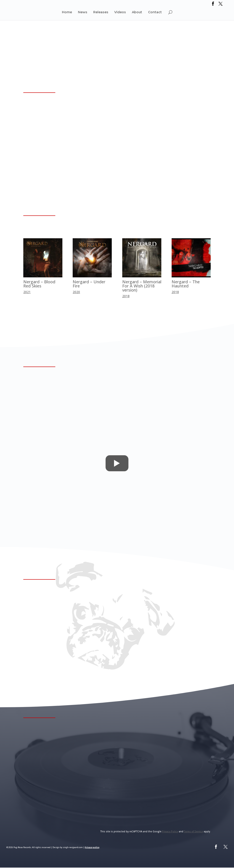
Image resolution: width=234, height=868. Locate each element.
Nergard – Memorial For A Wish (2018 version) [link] (142, 286)
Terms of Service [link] (193, 832)
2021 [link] (27, 292)
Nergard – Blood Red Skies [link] (39, 284)
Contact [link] (155, 12)
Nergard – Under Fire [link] (89, 284)
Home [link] (67, 12)
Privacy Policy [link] (170, 832)
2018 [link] (126, 296)
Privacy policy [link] (92, 848)
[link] (213, 5)
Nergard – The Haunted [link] (186, 284)
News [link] (83, 12)
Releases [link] (101, 12)
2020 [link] (76, 292)
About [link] (137, 12)
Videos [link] (120, 12)
